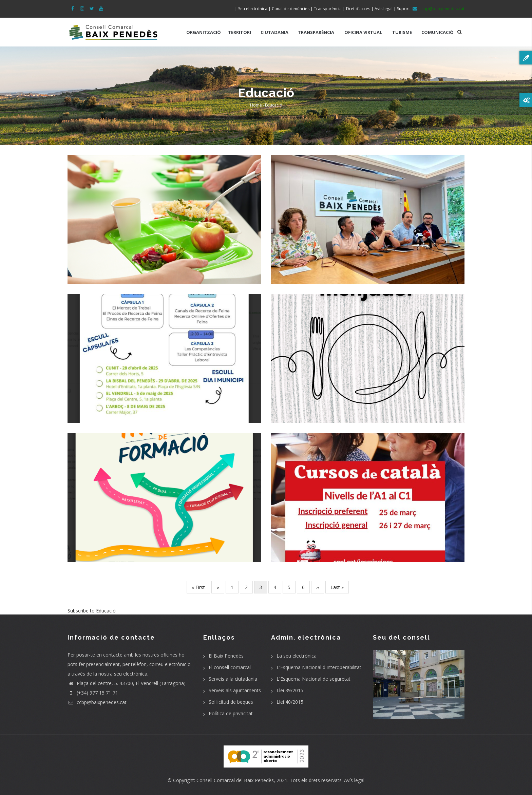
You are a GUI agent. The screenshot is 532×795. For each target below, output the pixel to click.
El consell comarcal (230, 667)
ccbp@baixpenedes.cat (97, 702)
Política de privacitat (231, 713)
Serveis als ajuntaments (235, 690)
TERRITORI (240, 32)
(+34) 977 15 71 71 (93, 693)
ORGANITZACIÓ (204, 32)
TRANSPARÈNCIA (316, 32)
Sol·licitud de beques (231, 702)
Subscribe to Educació (92, 611)
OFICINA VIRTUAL (363, 32)
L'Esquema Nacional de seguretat (313, 679)
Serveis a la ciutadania (233, 679)
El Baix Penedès (226, 656)
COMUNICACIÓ (438, 32)
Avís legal (354, 780)
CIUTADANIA (274, 32)
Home (256, 105)
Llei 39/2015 (290, 690)
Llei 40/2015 (290, 702)
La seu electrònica (297, 656)
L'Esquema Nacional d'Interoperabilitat (319, 667)
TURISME (402, 32)
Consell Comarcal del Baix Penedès (235, 780)
